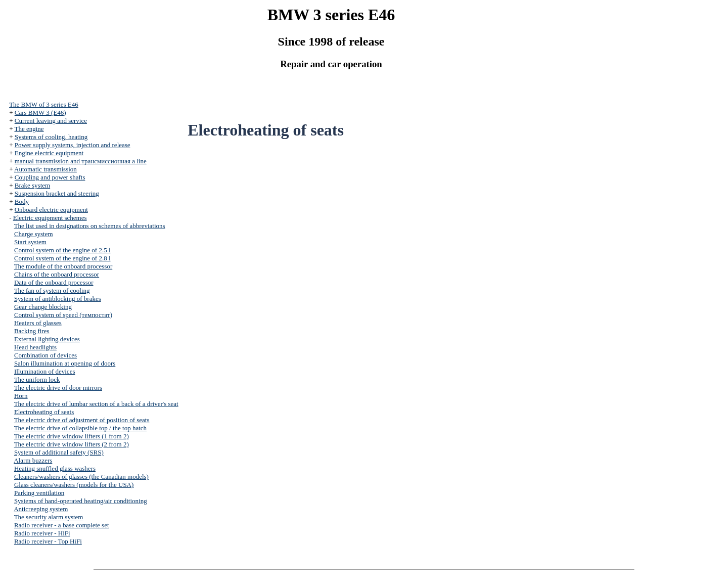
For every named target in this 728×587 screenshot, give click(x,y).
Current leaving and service (51, 121)
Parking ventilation (39, 493)
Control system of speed (63, 315)
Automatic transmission (45, 169)
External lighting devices (47, 339)
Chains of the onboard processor (57, 274)
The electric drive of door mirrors (58, 388)
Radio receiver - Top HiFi (48, 541)
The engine (29, 129)
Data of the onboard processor (54, 282)
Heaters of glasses (38, 323)
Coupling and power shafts (50, 177)
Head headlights (35, 347)
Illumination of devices (45, 371)
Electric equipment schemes (50, 218)
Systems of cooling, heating (51, 137)
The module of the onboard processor (63, 266)
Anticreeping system (41, 509)
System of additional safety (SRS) (59, 452)
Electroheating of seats (44, 412)
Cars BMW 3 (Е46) (40, 112)
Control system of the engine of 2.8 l (62, 258)
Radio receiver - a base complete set (62, 525)
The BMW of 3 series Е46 (44, 104)
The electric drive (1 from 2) (72, 436)
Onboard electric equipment (51, 210)
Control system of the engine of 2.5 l (62, 250)
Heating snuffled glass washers (55, 468)
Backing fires (32, 331)
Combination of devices (45, 355)
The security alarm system (49, 517)
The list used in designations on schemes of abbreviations (90, 226)
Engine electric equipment (49, 153)
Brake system (32, 185)
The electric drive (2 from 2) (72, 444)
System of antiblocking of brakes (58, 299)
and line (81, 161)
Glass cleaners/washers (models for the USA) (74, 485)
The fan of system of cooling (52, 290)
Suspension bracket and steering (57, 193)
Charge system (34, 234)
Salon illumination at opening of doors (65, 363)
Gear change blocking (43, 307)
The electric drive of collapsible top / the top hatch (80, 428)
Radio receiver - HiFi (42, 533)
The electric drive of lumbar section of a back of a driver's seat (96, 404)
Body (22, 201)
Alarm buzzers (33, 460)
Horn (21, 396)
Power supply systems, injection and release (73, 145)
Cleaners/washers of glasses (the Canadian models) (81, 477)
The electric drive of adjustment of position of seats (82, 420)
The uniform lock (37, 379)
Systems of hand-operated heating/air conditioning (81, 501)
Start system (30, 242)
